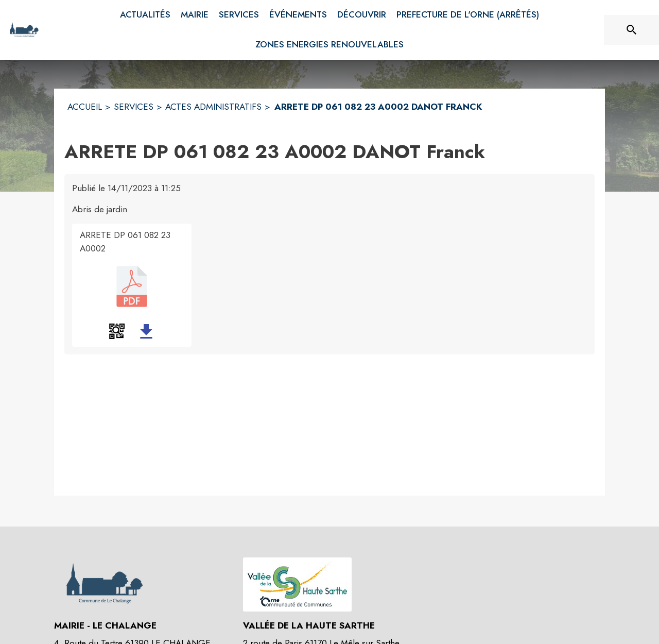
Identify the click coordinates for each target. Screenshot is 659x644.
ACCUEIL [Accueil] (85, 107)
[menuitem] (145, 15)
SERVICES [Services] (134, 107)
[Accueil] (24, 30)
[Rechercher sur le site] (632, 30)
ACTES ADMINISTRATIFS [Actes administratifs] (213, 107)
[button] (117, 331)
